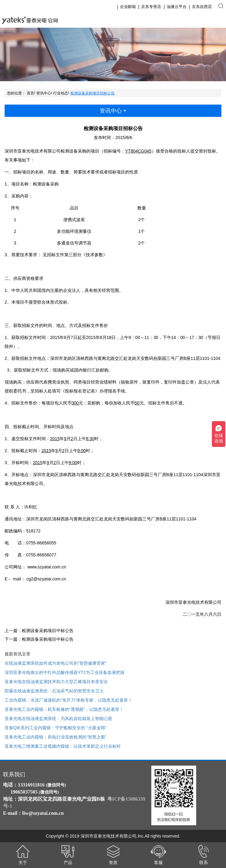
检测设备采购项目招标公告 (93, 93)
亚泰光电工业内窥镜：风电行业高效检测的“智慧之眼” (56, 737)
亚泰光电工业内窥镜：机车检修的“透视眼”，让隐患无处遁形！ (64, 709)
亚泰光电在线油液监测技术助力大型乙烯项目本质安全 (56, 682)
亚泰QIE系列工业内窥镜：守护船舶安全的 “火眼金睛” (56, 728)
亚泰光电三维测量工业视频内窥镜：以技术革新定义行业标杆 (63, 746)
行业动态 (61, 93)
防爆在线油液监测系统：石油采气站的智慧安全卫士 (54, 691)
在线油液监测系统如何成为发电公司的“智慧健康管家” (56, 663)
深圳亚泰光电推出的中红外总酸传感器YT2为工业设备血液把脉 (65, 672)
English (200, 20)
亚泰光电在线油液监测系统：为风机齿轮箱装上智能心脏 (58, 719)
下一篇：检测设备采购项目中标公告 (39, 639)
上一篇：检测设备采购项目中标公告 (39, 631)
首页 (30, 93)
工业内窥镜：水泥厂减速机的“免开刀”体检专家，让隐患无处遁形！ (68, 700)
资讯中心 (44, 93)
